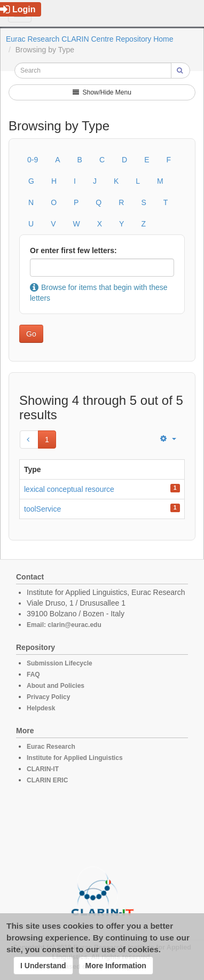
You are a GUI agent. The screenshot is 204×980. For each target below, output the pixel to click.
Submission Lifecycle (60, 663)
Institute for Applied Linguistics (75, 758)
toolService (42, 509)
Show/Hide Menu (102, 92)
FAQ (33, 675)
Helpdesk (41, 708)
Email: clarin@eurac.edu (64, 625)
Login (18, 9)
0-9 (33, 160)
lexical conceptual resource (69, 489)
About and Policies (56, 686)
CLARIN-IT (43, 769)
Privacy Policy (48, 697)
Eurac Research (51, 747)
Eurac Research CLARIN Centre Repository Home (90, 39)
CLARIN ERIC (47, 780)
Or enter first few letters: (73, 250)
